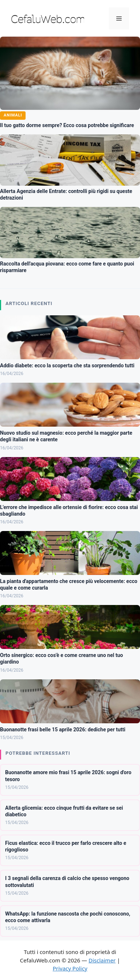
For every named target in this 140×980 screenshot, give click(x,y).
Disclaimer (102, 960)
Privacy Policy (70, 968)
